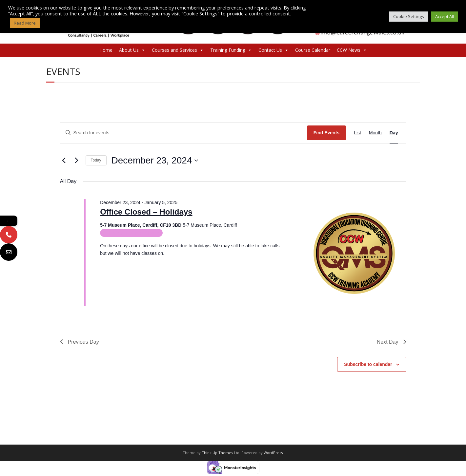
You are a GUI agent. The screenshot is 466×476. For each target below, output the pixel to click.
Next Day (392, 342)
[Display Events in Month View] (375, 133)
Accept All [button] (445, 16)
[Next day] (77, 161)
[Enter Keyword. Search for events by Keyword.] (184, 133)
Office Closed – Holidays (146, 212)
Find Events (326, 133)
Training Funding (231, 50)
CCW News (352, 50)
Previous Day (80, 342)
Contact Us (274, 50)
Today (96, 160)
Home (106, 50)
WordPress (273, 453)
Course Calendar (313, 50)
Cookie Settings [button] (409, 16)
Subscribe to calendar (368, 364)
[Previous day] (64, 161)
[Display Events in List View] (357, 133)
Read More (25, 23)
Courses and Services (178, 50)
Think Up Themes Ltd (221, 453)
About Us (132, 50)
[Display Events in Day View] (394, 133)
